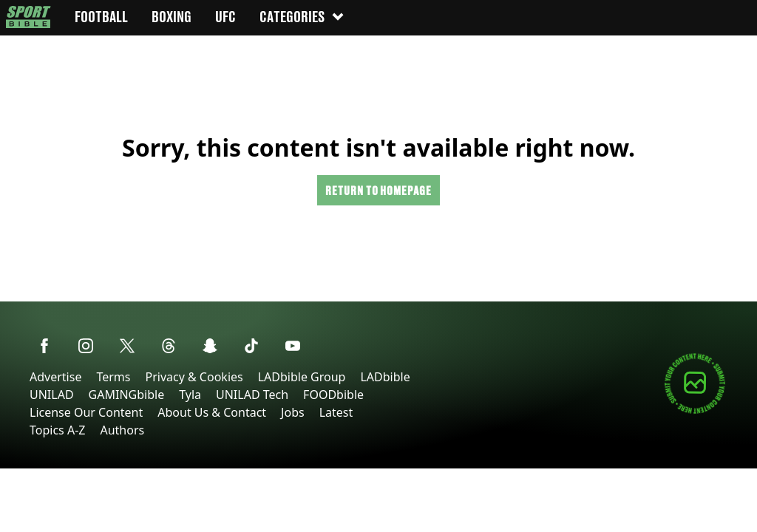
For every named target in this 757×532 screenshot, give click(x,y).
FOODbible (333, 395)
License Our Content (86, 412)
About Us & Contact (212, 412)
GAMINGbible (127, 395)
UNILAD (52, 395)
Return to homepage (378, 190)
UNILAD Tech (252, 395)
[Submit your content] (695, 411)
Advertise (55, 377)
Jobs (293, 412)
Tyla (190, 395)
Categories (302, 17)
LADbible (385, 377)
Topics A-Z (57, 430)
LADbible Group (302, 377)
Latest (336, 412)
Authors (122, 430)
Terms (113, 377)
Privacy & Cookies (194, 377)
